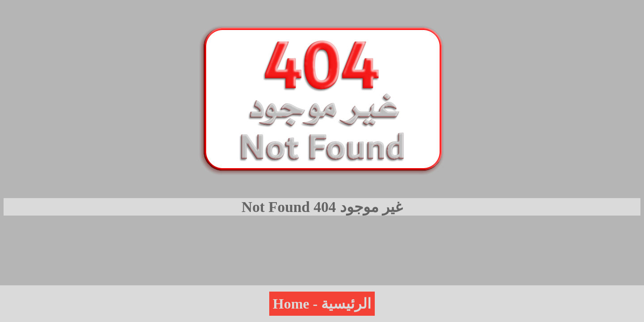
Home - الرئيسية (322, 304)
